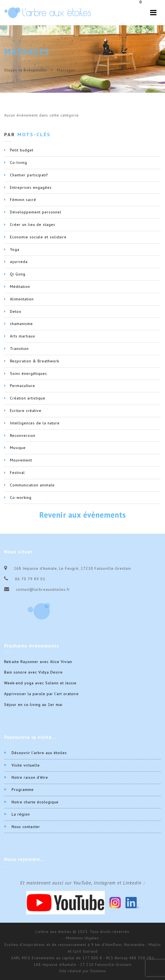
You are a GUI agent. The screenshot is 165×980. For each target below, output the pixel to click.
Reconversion (23, 435)
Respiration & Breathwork (35, 361)
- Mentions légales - (82, 938)
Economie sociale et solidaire (38, 237)
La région (21, 814)
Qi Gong (18, 274)
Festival (17, 473)
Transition (19, 349)
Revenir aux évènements (83, 515)
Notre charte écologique (35, 802)
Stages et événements (26, 70)
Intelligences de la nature (35, 423)
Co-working (21, 497)
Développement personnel (36, 212)
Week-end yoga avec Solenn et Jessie (40, 683)
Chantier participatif (29, 175)
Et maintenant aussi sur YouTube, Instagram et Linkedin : (82, 883)
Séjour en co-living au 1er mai (33, 705)
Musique (18, 448)
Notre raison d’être (30, 777)
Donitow (98, 971)
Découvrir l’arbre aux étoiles (39, 753)
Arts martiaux (23, 336)
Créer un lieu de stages (33, 225)
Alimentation (22, 299)
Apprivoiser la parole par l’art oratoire (41, 694)
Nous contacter (26, 827)
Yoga (15, 249)
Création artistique (28, 398)
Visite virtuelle (26, 765)
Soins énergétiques (28, 373)
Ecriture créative (26, 411)
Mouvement (21, 460)
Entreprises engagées (31, 187)
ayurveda (19, 262)
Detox (16, 311)
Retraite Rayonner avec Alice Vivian (38, 662)
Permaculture (23, 386)
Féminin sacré (23, 200)
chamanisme (21, 324)
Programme (23, 790)
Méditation (20, 287)
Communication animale (32, 485)
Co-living (19, 163)
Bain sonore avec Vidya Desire (33, 672)
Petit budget (22, 150)
